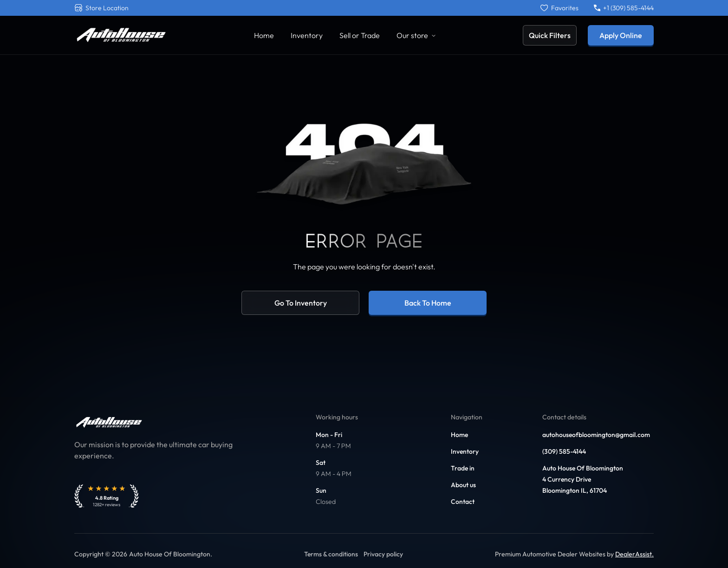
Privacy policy (383, 554)
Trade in (463, 468)
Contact (463, 502)
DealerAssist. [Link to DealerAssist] (634, 554)
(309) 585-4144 (564, 451)
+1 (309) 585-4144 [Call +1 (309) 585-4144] (624, 8)
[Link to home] (121, 35)
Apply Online (621, 35)
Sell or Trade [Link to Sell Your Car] (360, 35)
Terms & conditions (331, 554)
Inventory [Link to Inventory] (307, 35)
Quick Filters (550, 35)
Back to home (428, 303)
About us (463, 485)
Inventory (465, 451)
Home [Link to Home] (264, 35)
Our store (416, 35)
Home (459, 435)
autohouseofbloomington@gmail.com (596, 435)
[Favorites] (559, 8)
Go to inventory (301, 303)
